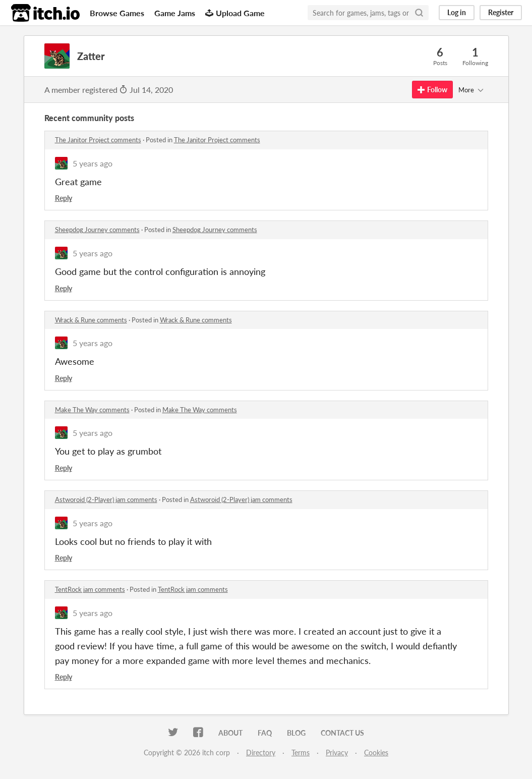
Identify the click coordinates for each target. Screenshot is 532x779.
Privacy (337, 753)
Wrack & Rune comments (91, 320)
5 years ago (93, 163)
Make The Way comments (92, 410)
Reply (64, 198)
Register (501, 12)
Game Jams (175, 13)
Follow (432, 90)
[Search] (419, 13)
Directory (261, 753)
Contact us (342, 733)
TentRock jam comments (90, 589)
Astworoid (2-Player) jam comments (106, 499)
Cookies (376, 753)
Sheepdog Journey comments (97, 230)
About (230, 733)
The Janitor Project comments (98, 140)
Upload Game (235, 13)
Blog (296, 733)
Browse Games (117, 13)
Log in (457, 12)
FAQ (265, 733)
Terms (301, 753)
